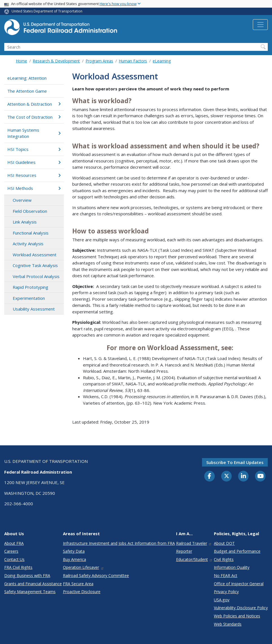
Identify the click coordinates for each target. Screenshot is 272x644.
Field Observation (30, 211)
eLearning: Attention (27, 78)
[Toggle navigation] (260, 25)
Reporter (184, 551)
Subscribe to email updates (235, 462)
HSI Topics (34, 149)
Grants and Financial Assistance (33, 584)
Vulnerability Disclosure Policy (241, 608)
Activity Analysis (28, 244)
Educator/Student (195, 559)
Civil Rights (224, 559)
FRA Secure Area (78, 584)
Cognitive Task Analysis (35, 265)
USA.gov (222, 600)
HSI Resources (34, 175)
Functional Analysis (31, 233)
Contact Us (14, 559)
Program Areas (99, 61)
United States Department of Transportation (47, 11)
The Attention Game (27, 91)
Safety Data (74, 551)
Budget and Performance (237, 551)
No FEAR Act (226, 575)
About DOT (224, 543)
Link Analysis (25, 222)
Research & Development (56, 61)
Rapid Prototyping (30, 287)
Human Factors (133, 61)
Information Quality (232, 567)
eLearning (162, 61)
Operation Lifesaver (84, 567)
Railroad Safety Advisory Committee (96, 575)
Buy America (74, 559)
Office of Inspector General (239, 584)
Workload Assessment (35, 255)
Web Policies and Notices (237, 616)
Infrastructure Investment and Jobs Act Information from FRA (119, 543)
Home (21, 61)
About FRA (14, 543)
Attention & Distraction (34, 104)
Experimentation (29, 298)
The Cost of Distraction (34, 117)
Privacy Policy (226, 592)
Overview (22, 200)
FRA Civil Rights (18, 567)
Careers (11, 551)
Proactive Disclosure (82, 592)
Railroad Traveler (194, 543)
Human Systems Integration (34, 133)
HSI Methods (34, 188)
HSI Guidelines (34, 162)
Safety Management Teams (30, 592)
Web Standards (228, 624)
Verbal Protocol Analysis (36, 276)
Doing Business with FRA (27, 575)
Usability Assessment (34, 309)
